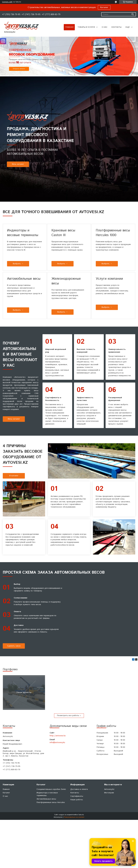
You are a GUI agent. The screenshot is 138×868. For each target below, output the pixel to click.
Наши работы (77, 800)
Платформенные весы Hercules (51, 802)
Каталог (104, 7)
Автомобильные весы (46, 799)
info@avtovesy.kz (57, 742)
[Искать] (133, 14)
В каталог (14, 476)
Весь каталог (18, 164)
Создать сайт (7, 2)
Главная (69, 27)
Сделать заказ (14, 646)
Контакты (116, 27)
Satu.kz (81, 815)
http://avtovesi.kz (58, 736)
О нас (105, 27)
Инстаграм (109, 793)
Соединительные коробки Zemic (51, 789)
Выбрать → (18, 264)
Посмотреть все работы (68, 715)
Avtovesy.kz (109, 789)
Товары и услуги (86, 27)
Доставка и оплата (79, 789)
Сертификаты (77, 796)
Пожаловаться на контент (74, 817)
